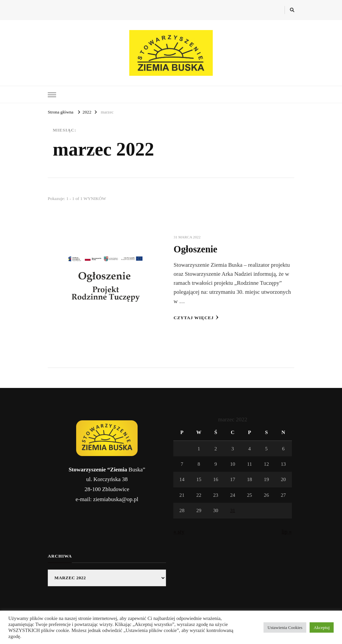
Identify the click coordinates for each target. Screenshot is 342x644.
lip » (287, 532)
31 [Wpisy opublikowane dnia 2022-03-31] (233, 510)
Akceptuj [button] (322, 627)
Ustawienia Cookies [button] (285, 627)
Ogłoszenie (196, 249)
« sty (179, 532)
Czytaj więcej (196, 317)
